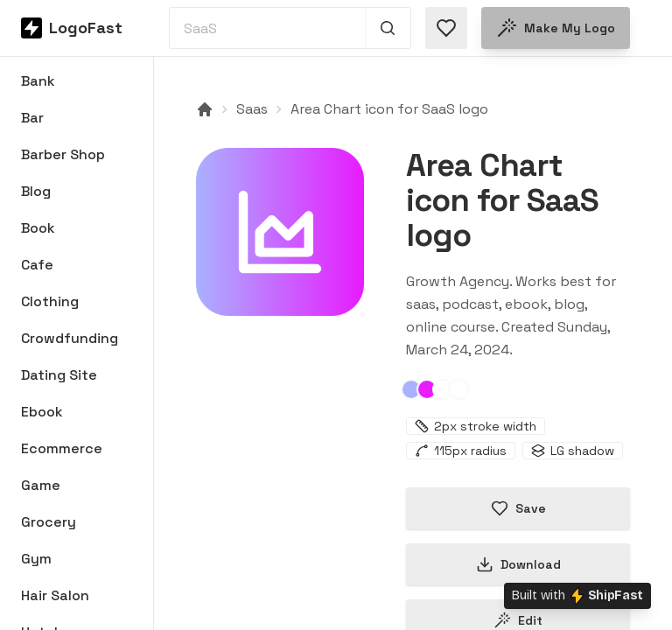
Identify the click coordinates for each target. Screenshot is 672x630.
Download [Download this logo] (518, 564)
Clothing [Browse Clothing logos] (50, 301)
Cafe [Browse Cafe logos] (37, 265)
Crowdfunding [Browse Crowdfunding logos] (70, 338)
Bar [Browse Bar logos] (32, 118)
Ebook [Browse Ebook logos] (42, 412)
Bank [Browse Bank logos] (38, 81)
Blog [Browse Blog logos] (36, 191)
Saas (252, 109)
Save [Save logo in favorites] (518, 508)
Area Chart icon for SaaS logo (389, 109)
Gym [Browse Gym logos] (36, 559)
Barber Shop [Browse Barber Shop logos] (63, 154)
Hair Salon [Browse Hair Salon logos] (55, 595)
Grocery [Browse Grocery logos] (49, 522)
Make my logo (556, 28)
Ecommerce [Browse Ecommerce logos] (62, 448)
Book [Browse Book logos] (38, 228)
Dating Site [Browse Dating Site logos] (59, 375)
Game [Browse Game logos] (41, 485)
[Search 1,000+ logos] (388, 28)
